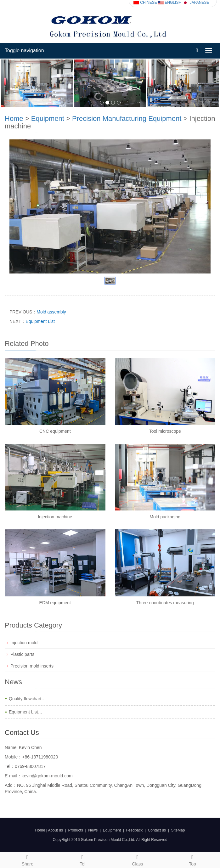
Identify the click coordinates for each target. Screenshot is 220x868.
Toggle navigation (24, 51)
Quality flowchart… (27, 699)
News (93, 830)
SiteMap (178, 830)
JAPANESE (196, 3)
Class (138, 860)
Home (14, 118)
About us (56, 830)
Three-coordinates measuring (165, 603)
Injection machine (55, 517)
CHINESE (145, 3)
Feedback (135, 830)
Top (192, 860)
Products (75, 830)
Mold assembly (51, 312)
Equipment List (40, 321)
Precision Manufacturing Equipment (127, 118)
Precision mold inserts (32, 666)
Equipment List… (26, 712)
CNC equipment (55, 431)
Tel (83, 860)
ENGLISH (170, 3)
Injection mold (24, 643)
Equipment (48, 118)
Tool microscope (165, 431)
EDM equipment (55, 603)
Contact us (157, 830)
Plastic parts (22, 654)
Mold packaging (165, 517)
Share (28, 860)
